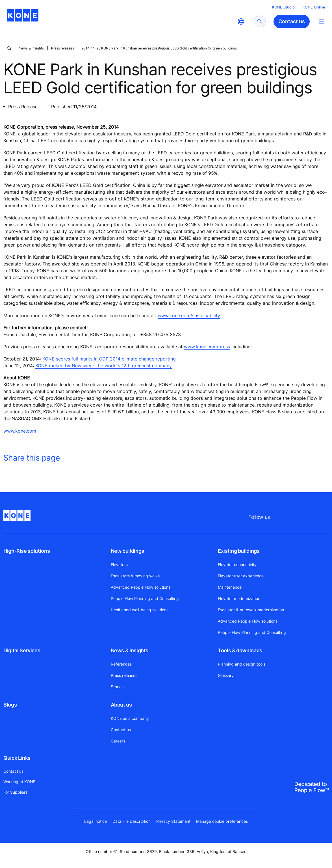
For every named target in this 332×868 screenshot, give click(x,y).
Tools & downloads (240, 650)
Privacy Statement (173, 821)
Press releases (63, 48)
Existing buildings (239, 551)
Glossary (226, 675)
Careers (118, 741)
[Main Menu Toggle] (321, 21)
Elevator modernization (239, 598)
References (121, 664)
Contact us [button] (292, 21)
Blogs (10, 705)
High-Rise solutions (27, 551)
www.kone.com (20, 431)
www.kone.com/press (207, 347)
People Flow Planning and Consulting (145, 598)
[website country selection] (241, 21)
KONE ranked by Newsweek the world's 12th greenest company (104, 366)
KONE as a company (130, 718)
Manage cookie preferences (222, 821)
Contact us (121, 730)
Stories (117, 687)
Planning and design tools (242, 664)
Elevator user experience (241, 576)
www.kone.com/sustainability (189, 316)
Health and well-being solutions (140, 610)
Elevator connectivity (237, 564)
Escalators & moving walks (135, 576)
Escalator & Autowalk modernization (251, 610)
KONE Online (314, 7)
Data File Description (132, 821)
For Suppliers (15, 792)
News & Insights (31, 48)
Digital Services (22, 650)
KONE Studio (283, 7)
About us (121, 705)
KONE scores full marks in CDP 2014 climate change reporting (109, 359)
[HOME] (9, 48)
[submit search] (260, 21)
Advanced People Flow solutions (141, 587)
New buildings (127, 551)
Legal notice (96, 821)
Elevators (119, 564)
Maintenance (230, 587)
